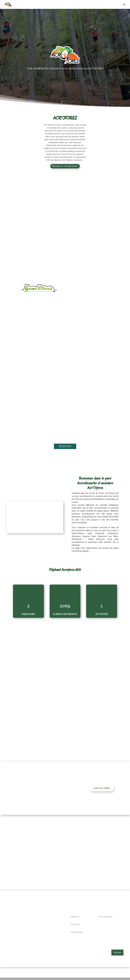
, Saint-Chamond (30, 869)
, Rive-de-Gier (102, 866)
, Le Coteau (53, 866)
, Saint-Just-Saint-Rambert (104, 869)
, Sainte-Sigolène (41, 872)
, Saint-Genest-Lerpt (60, 869)
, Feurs (73, 864)
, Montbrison (82, 866)
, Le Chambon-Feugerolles (36, 866)
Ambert (20, 864)
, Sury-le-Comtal (65, 872)
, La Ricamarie (104, 864)
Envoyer (117, 953)
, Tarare (75, 872)
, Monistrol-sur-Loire (67, 866)
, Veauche (90, 872)
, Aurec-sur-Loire (62, 864)
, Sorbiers (53, 872)
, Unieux (82, 872)
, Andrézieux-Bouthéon (44, 864)
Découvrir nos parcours (65, 167)
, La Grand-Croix (90, 864)
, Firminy (79, 864)
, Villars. (97, 872)
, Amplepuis (29, 864)
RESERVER (65, 447)
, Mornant (92, 866)
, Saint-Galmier (44, 869)
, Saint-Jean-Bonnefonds (81, 869)
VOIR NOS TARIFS (102, 789)
